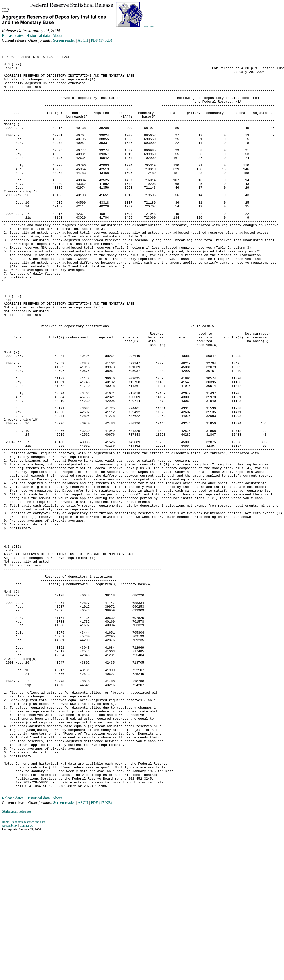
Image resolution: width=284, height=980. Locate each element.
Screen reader (64, 40)
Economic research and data (28, 969)
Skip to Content (149, 27)
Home (6, 969)
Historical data (38, 36)
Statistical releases (17, 958)
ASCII (83, 40)
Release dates (13, 36)
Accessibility (10, 972)
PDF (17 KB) (101, 40)
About (57, 36)
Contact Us (26, 972)
